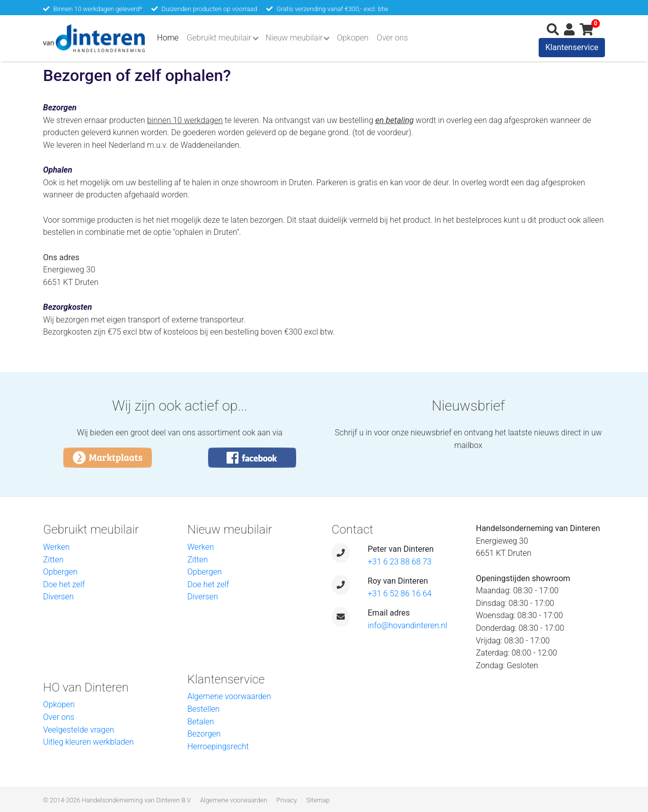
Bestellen (204, 709)
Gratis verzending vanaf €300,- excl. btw (332, 9)
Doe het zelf (64, 584)
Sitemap (318, 800)
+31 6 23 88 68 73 (399, 562)
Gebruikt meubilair (219, 38)
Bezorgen (204, 734)
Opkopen (352, 38)
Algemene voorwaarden (229, 696)
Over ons (392, 38)
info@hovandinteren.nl (407, 625)
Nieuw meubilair (294, 38)
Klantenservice (572, 47)
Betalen (200, 722)
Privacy (287, 800)
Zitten (53, 560)
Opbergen (60, 572)
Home (170, 37)
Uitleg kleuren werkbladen (88, 742)
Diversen (58, 597)
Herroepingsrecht (218, 746)
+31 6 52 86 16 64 (399, 594)
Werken (56, 547)
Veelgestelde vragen (78, 730)
